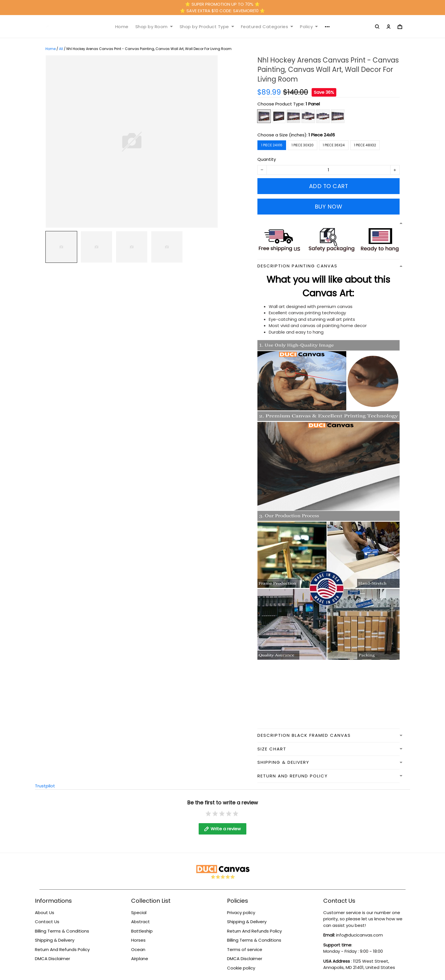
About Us (45, 913)
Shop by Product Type (207, 27)
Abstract (140, 922)
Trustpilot (45, 786)
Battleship (142, 931)
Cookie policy (241, 968)
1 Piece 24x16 (322, 135)
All (61, 49)
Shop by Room (154, 27)
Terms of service (245, 949)
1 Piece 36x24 (334, 145)
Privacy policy (241, 913)
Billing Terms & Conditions (62, 931)
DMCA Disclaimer (53, 959)
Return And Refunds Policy (62, 949)
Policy (309, 27)
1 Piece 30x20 (303, 145)
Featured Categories (267, 27)
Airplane (140, 959)
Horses (138, 940)
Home (122, 27)
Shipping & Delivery (55, 940)
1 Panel (313, 104)
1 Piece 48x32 (365, 145)
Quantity (267, 159)
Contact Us (47, 922)
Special (139, 913)
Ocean (138, 949)
